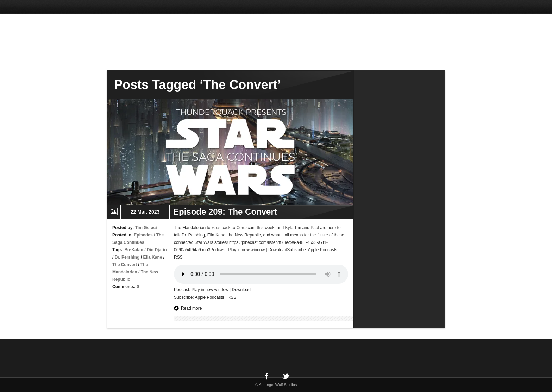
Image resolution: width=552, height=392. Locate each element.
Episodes (143, 235)
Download (241, 290)
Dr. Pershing (127, 257)
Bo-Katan (134, 250)
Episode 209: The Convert (225, 212)
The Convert (125, 265)
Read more (191, 308)
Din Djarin (157, 250)
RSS (232, 297)
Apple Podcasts (209, 297)
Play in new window (210, 290)
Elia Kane (152, 257)
